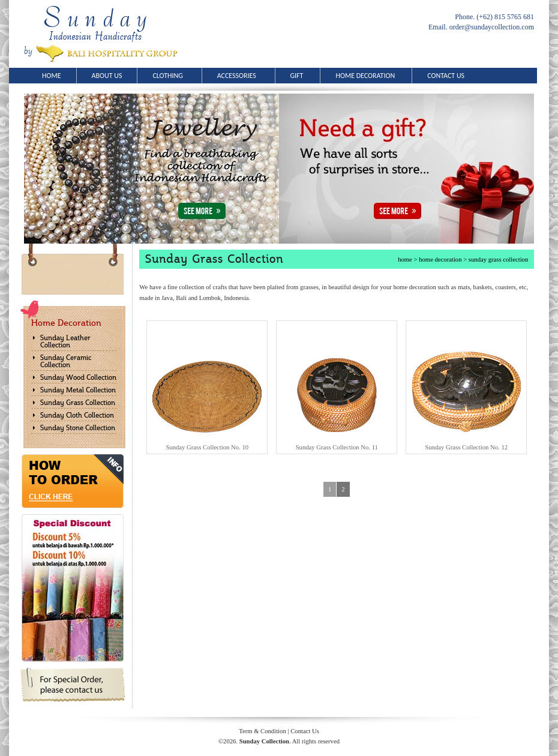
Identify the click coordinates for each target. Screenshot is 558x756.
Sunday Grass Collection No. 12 (466, 447)
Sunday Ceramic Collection (66, 361)
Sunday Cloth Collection (77, 415)
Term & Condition (262, 731)
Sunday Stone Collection (78, 428)
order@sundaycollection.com (492, 27)
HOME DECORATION (368, 76)
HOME (52, 76)
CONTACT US (446, 76)
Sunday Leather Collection (65, 341)
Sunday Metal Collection (78, 390)
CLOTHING (171, 76)
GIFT (300, 76)
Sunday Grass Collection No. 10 (207, 447)
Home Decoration (66, 323)
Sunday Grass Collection (78, 403)
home (405, 259)
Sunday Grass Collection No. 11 (337, 447)
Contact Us (305, 731)
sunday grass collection (498, 259)
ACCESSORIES (241, 76)
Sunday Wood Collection (78, 377)
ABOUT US (107, 76)
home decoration (440, 259)
